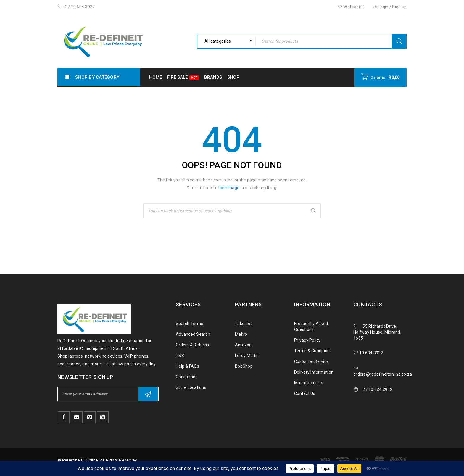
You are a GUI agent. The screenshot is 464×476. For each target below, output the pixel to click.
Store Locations (191, 387)
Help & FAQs (187, 366)
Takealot (243, 324)
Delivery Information (314, 372)
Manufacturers (309, 383)
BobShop (244, 366)
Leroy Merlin (247, 356)
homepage (229, 188)
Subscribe (148, 394)
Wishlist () (351, 7)
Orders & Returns (192, 345)
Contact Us (305, 393)
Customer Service (311, 361)
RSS (180, 356)
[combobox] (226, 41)
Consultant (186, 377)
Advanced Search (193, 334)
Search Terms (189, 324)
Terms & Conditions (313, 351)
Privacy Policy (307, 340)
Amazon (243, 345)
